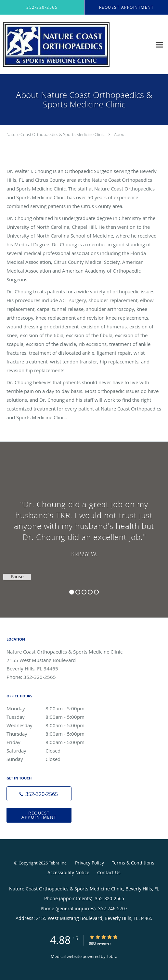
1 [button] (72, 592)
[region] (84, 523)
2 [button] (78, 592)
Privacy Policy (90, 863)
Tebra (112, 956)
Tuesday (54, 717)
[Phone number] (39, 794)
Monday (54, 708)
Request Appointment (39, 815)
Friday (54, 742)
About (120, 134)
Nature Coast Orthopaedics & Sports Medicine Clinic (56, 134)
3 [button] (84, 592)
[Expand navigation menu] (159, 45)
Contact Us (109, 872)
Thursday (54, 734)
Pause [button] (17, 577)
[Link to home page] (76, 45)
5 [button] (96, 592)
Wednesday (54, 725)
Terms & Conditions (133, 863)
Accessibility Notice (68, 872)
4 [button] (90, 592)
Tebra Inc (58, 863)
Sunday (54, 759)
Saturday (54, 751)
